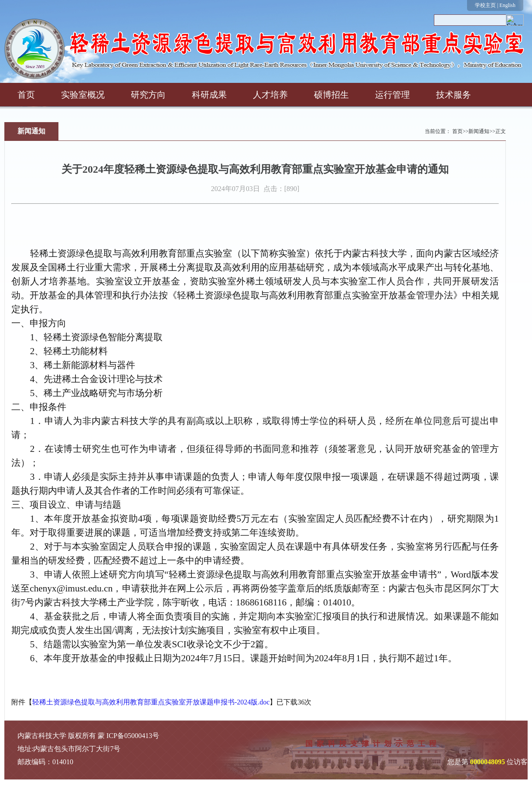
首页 (26, 95)
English (507, 5)
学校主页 (485, 5)
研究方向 (148, 95)
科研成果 (209, 95)
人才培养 (270, 95)
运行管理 (392, 95)
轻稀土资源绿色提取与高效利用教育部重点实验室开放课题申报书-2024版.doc (151, 702)
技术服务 (454, 95)
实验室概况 (83, 95)
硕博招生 (331, 95)
